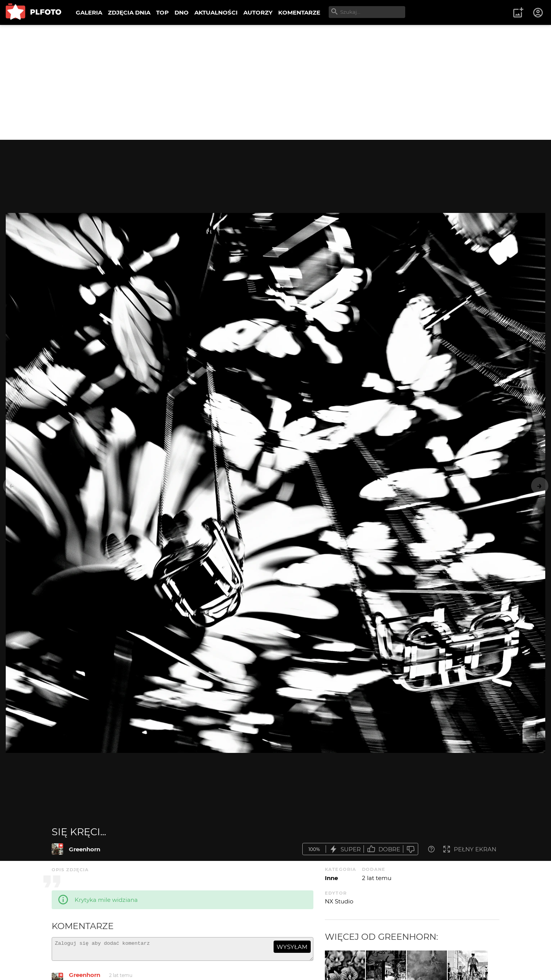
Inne (331, 878)
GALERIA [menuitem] (89, 12)
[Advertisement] (275, 82)
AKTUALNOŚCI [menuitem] (216, 12)
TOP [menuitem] (162, 12)
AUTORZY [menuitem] (258, 12)
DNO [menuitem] (182, 12)
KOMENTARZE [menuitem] (299, 12)
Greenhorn (85, 849)
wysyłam (292, 947)
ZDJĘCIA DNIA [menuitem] (129, 12)
